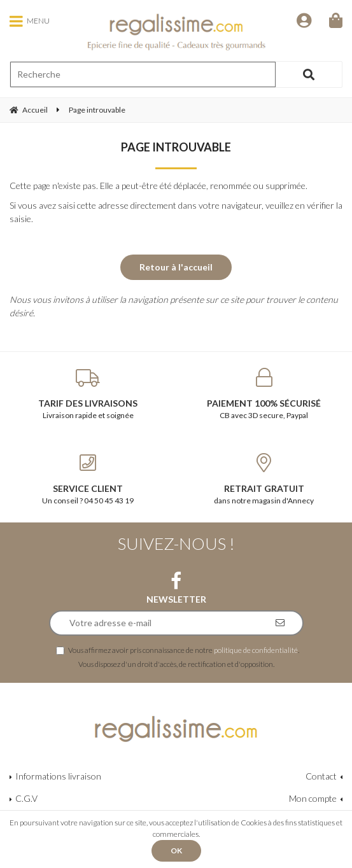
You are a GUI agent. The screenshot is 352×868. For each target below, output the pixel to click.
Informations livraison (58, 776)
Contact (321, 776)
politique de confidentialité (256, 650)
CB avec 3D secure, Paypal (264, 394)
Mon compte (313, 798)
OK (176, 850)
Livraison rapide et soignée (88, 394)
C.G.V (26, 798)
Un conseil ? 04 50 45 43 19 (88, 479)
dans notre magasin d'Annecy (264, 479)
